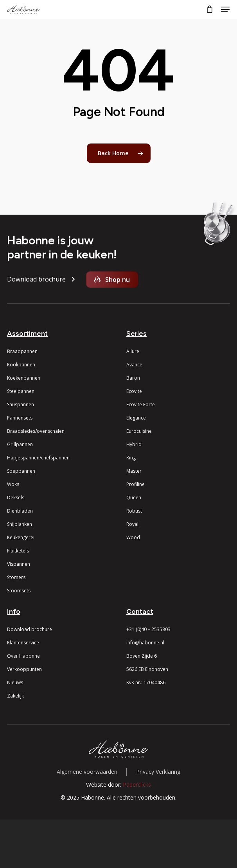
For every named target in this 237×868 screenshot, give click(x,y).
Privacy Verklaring (158, 772)
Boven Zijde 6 (142, 656)
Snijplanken (20, 524)
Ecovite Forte (141, 404)
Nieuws (15, 682)
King (131, 458)
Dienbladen (20, 511)
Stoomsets (19, 591)
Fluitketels (18, 551)
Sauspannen (21, 404)
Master (134, 471)
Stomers (16, 577)
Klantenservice (23, 643)
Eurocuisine (139, 431)
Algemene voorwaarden (87, 772)
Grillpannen (20, 444)
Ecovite (134, 391)
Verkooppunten (24, 669)
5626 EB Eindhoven (147, 669)
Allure (133, 351)
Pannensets (20, 418)
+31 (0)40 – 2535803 (148, 629)
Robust (134, 511)
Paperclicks (137, 785)
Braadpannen (22, 351)
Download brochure (30, 629)
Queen (134, 498)
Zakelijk (15, 696)
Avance (134, 365)
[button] (225, 9)
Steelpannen (21, 391)
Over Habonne (23, 656)
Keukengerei (21, 537)
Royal (132, 524)
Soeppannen (21, 471)
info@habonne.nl (145, 643)
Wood (133, 537)
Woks (13, 484)
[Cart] (209, 9)
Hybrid (134, 444)
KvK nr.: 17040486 (146, 682)
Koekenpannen (24, 378)
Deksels (16, 498)
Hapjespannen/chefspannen (38, 458)
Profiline (136, 484)
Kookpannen (21, 365)
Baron (133, 378)
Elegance (136, 418)
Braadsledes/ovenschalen (36, 431)
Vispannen (19, 564)
